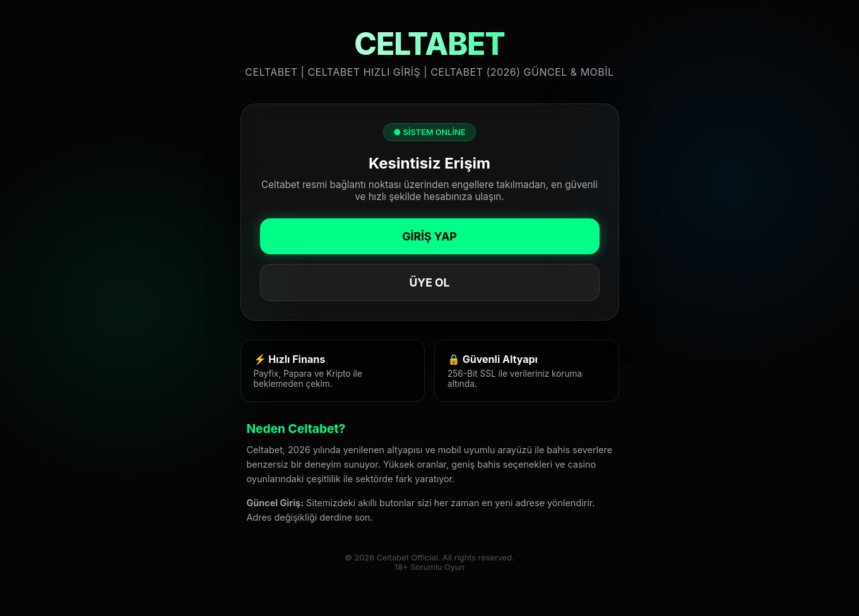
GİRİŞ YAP (429, 236)
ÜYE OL (429, 282)
